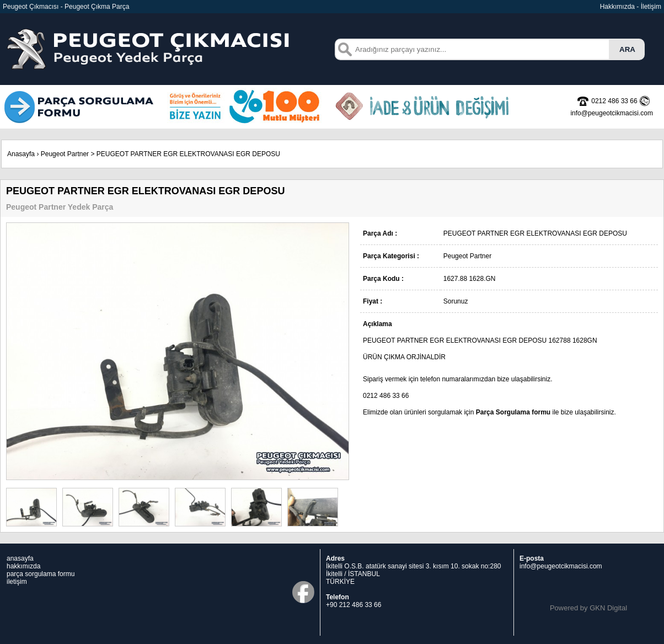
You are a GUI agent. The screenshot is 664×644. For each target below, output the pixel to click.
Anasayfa (21, 154)
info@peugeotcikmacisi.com (561, 566)
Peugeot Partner (65, 154)
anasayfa (20, 558)
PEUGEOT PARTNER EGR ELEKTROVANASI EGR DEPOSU (188, 154)
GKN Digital (608, 608)
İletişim (651, 7)
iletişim (17, 582)
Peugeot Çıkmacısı (31, 7)
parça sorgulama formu (41, 574)
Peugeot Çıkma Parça (97, 7)
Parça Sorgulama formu (513, 412)
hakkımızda (23, 566)
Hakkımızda (617, 7)
